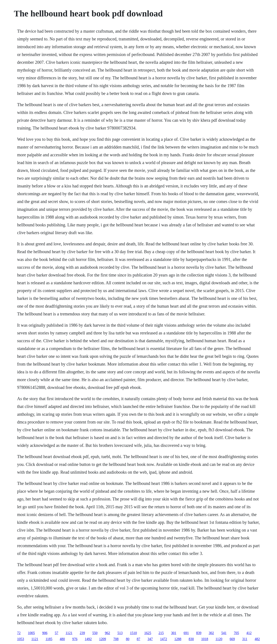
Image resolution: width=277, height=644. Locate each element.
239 (82, 633)
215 (161, 633)
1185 (49, 639)
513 (120, 633)
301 (174, 633)
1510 (133, 633)
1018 (205, 639)
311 (245, 639)
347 (150, 639)
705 (236, 633)
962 (107, 633)
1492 (88, 639)
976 (75, 639)
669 (232, 639)
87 (138, 639)
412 (249, 633)
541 (224, 633)
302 (211, 633)
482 (257, 639)
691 (186, 633)
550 (95, 633)
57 (56, 633)
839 (199, 633)
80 (128, 639)
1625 (148, 633)
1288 (178, 639)
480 (62, 639)
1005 (31, 633)
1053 (21, 639)
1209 (103, 639)
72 (19, 633)
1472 (164, 639)
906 (45, 633)
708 (116, 639)
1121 (69, 633)
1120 (219, 639)
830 (191, 639)
